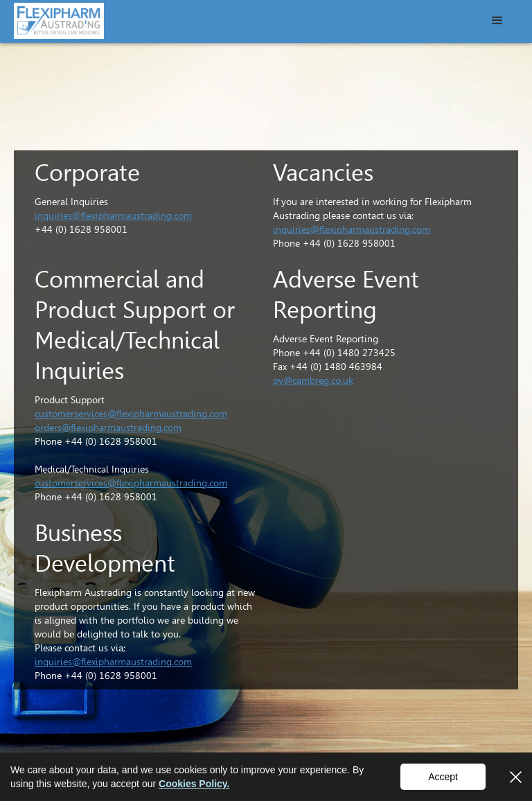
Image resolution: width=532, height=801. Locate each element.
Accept (443, 777)
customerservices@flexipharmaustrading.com (131, 414)
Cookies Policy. (194, 784)
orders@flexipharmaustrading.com (108, 428)
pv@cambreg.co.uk (313, 380)
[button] (497, 21)
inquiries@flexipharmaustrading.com (113, 215)
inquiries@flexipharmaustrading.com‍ (113, 662)
